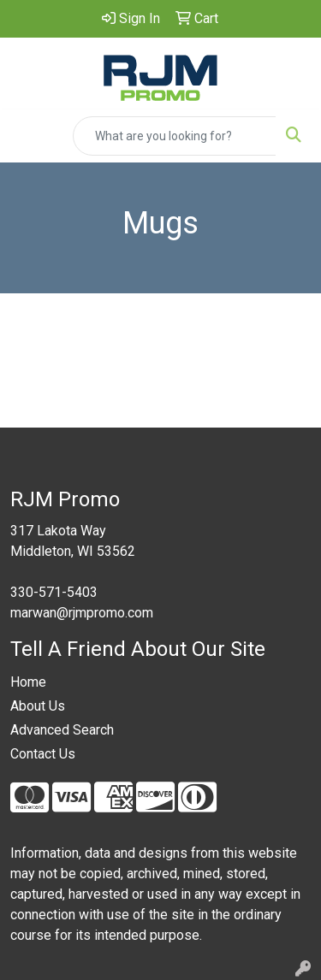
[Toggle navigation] (27, 136)
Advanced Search (62, 730)
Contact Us (43, 754)
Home (28, 682)
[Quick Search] (175, 136)
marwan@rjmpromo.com (82, 613)
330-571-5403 (54, 592)
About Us (38, 706)
